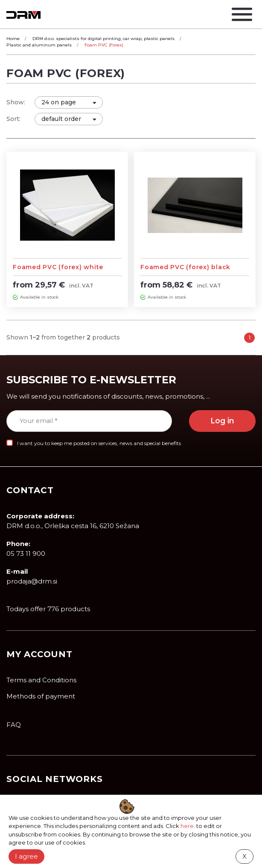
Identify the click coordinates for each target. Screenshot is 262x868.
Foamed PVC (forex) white (58, 267)
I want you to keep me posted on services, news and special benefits (99, 443)
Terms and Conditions (41, 680)
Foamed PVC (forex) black (185, 267)
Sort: (13, 119)
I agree (26, 856)
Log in (222, 421)
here (187, 826)
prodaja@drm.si (32, 581)
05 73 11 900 (26, 553)
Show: (16, 102)
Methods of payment (41, 696)
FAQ (14, 725)
